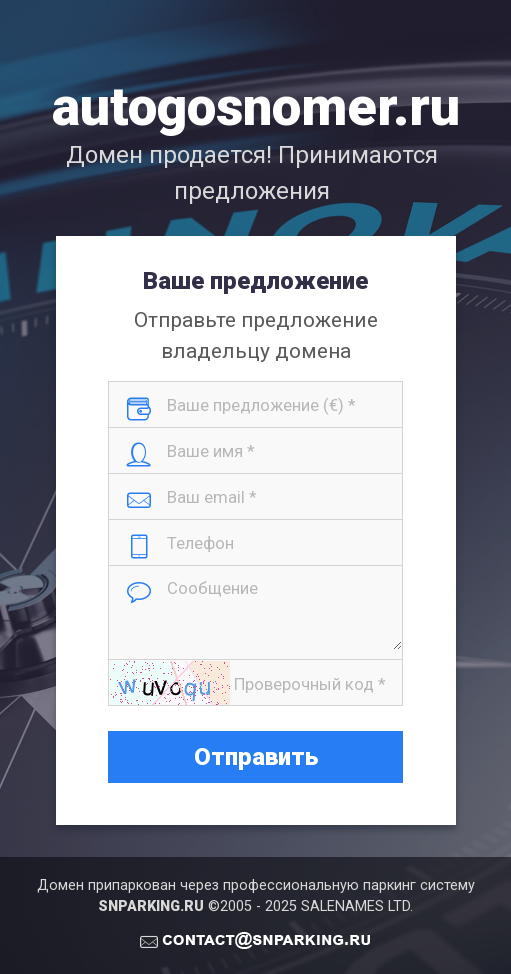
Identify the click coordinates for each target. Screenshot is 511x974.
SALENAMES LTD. (357, 906)
